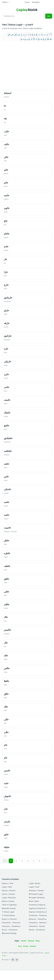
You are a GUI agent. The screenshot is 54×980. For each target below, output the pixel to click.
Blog (38, 941)
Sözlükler (36, 2)
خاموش (7, 796)
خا (5, 106)
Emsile (26, 946)
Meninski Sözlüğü (9, 933)
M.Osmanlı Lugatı (36, 894)
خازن (6, 374)
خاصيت (7, 528)
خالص (7, 668)
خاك (6, 617)
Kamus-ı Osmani (9, 891)
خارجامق (8, 298)
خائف (6, 144)
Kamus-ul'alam (8, 901)
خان (6, 809)
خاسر (6, 387)
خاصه (6, 502)
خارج (6, 285)
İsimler (24, 941)
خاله (6, 707)
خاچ (6, 221)
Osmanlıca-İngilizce (37, 905)
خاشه (6, 464)
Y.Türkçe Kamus (8, 915)
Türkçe (5, 2)
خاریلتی (7, 361)
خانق (6, 834)
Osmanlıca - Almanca (38, 923)
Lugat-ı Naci (7, 887)
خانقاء (7, 847)
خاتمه (7, 195)
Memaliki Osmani (9, 908)
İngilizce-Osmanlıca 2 (38, 912)
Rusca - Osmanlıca (10, 930)
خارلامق (8, 336)
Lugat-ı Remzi (35, 883)
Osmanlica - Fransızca (11, 923)
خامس (7, 770)
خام (6, 745)
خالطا (6, 681)
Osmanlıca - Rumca (37, 926)
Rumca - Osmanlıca (37, 930)
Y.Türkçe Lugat (8, 912)
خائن (6, 157)
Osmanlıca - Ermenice (38, 915)
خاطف (7, 566)
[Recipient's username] (24, 16)
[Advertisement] (22, 66)
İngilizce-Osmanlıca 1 (38, 908)
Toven (27, 2)
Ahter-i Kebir (34, 901)
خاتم (6, 170)
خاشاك (7, 413)
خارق (6, 310)
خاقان (7, 604)
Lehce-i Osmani (8, 894)
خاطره (7, 553)
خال (6, 643)
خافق (6, 579)
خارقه (7, 323)
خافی (6, 592)
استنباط (8, 93)
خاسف (7, 400)
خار (5, 259)
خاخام (7, 234)
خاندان (7, 822)
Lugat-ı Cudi (34, 887)
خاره (6, 349)
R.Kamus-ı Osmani (36, 891)
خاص (6, 476)
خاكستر (7, 630)
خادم (6, 246)
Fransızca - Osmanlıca (11, 926)
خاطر (6, 540)
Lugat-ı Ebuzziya (9, 898)
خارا (6, 272)
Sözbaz (33, 946)
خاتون (7, 208)
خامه (6, 783)
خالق (6, 694)
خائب (6, 131)
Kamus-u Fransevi (9, 919)
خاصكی (7, 489)
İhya (20, 946)
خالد (6, 655)
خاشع (6, 425)
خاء (5, 119)
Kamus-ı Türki (8, 883)
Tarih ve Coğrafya (9, 905)
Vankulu (31, 941)
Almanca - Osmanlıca (38, 919)
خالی (6, 719)
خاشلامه (8, 451)
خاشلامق (8, 438)
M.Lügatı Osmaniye (37, 898)
